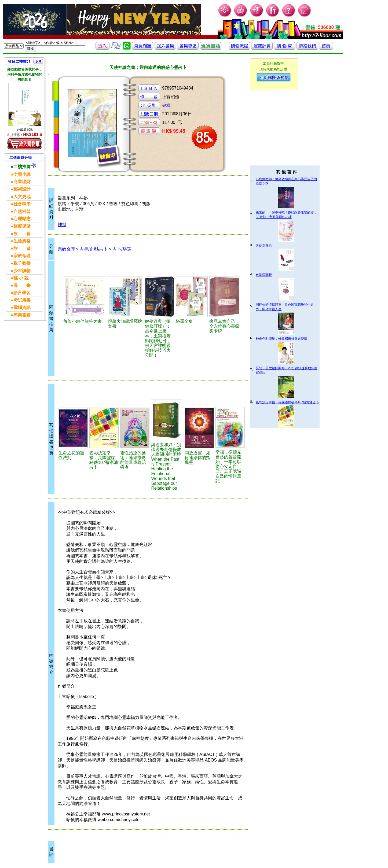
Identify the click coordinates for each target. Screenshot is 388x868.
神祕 (62, 225)
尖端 (166, 105)
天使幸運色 (264, 246)
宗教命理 (66, 249)
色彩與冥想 (264, 275)
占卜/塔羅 (122, 249)
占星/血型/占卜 (94, 249)
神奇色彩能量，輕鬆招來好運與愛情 (281, 339)
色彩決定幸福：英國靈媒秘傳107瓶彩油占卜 (287, 402)
